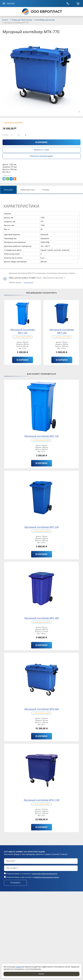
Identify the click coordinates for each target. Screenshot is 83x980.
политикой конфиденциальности (45, 874)
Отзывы (46, 190)
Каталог (5, 20)
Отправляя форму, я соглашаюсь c (32, 874)
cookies (18, 967)
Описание (8, 190)
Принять (42, 974)
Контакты (28, 282)
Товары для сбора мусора (22, 20)
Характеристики (28, 190)
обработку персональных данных (47, 877)
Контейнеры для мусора (45, 20)
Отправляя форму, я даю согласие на (33, 877)
